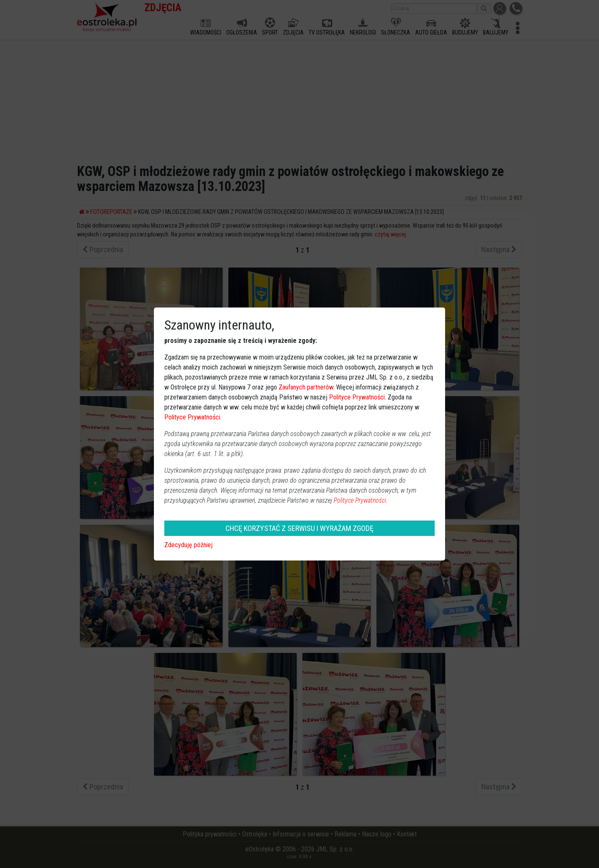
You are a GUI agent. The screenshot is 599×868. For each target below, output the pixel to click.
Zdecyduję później (188, 545)
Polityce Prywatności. (361, 500)
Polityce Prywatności (357, 397)
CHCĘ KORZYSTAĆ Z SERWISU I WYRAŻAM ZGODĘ (299, 528)
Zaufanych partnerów (306, 387)
